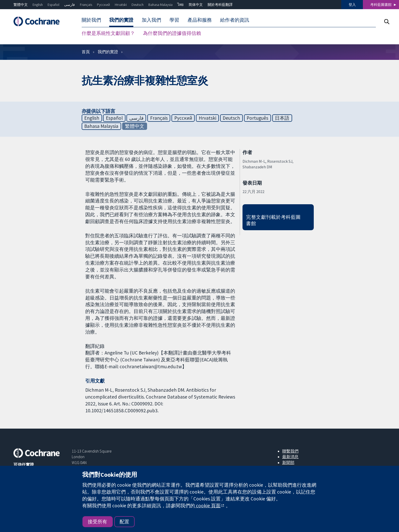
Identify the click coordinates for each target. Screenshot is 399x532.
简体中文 (196, 5)
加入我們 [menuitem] (151, 20)
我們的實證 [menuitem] (121, 20)
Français (86, 5)
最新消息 (290, 457)
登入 (352, 5)
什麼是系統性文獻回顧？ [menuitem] (108, 33)
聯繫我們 (290, 451)
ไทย (180, 5)
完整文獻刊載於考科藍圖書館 (273, 220)
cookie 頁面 (208, 506)
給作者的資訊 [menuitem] (235, 20)
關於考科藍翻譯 (220, 5)
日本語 (282, 118)
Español (53, 5)
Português (257, 118)
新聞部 (288, 462)
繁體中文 (21, 5)
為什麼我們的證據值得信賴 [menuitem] (172, 33)
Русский (103, 5)
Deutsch (138, 5)
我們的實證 (108, 52)
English (38, 5)
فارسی (69, 5)
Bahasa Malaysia (160, 5)
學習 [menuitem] (174, 20)
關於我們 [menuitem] (91, 20)
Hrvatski (121, 5)
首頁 (86, 52)
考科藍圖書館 (381, 5)
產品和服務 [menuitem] (200, 20)
